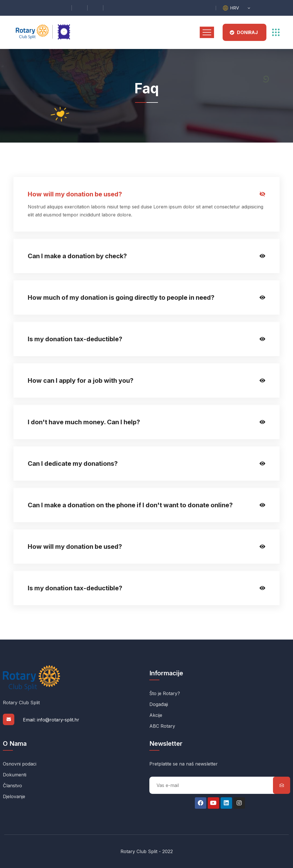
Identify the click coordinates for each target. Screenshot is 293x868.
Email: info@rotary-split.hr (51, 720)
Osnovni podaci (20, 764)
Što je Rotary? (165, 693)
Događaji (159, 704)
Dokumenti (15, 775)
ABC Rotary (162, 726)
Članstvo (12, 786)
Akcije (156, 715)
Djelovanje (14, 796)
